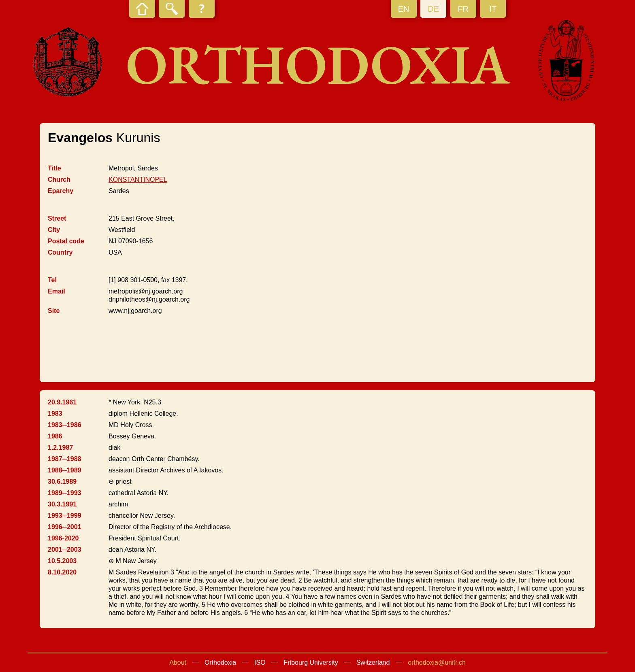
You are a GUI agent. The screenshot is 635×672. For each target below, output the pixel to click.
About (178, 662)
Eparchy (61, 191)
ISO (260, 662)
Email (56, 291)
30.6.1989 (62, 482)
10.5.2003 (62, 561)
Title (54, 168)
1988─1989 (65, 470)
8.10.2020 (62, 572)
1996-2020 (63, 538)
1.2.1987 (60, 448)
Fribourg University (311, 662)
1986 (55, 436)
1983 (55, 414)
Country (60, 252)
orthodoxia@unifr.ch (437, 662)
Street (57, 218)
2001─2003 (65, 550)
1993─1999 (65, 516)
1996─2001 (65, 527)
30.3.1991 (62, 504)
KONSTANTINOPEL (138, 180)
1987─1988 (65, 459)
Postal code (66, 241)
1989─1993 (65, 493)
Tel (52, 280)
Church (59, 180)
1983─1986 (65, 425)
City (54, 230)
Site (54, 311)
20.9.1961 (62, 402)
